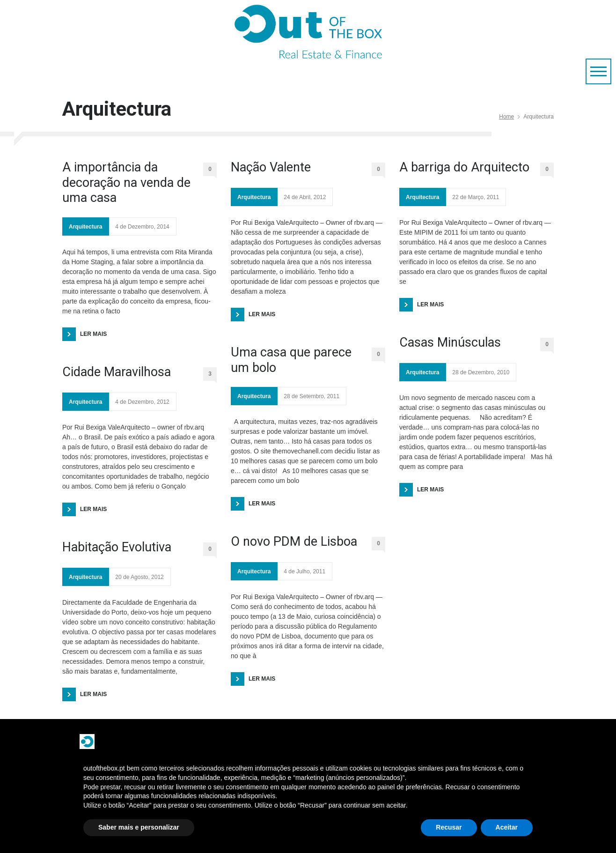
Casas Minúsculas (450, 342)
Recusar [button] (449, 827)
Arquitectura (85, 227)
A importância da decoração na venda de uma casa (126, 182)
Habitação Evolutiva (117, 547)
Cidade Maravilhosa (117, 372)
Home (506, 117)
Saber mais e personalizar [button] (139, 827)
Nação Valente (271, 167)
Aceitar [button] (507, 827)
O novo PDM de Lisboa (294, 541)
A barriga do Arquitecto (464, 167)
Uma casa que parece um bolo (291, 360)
